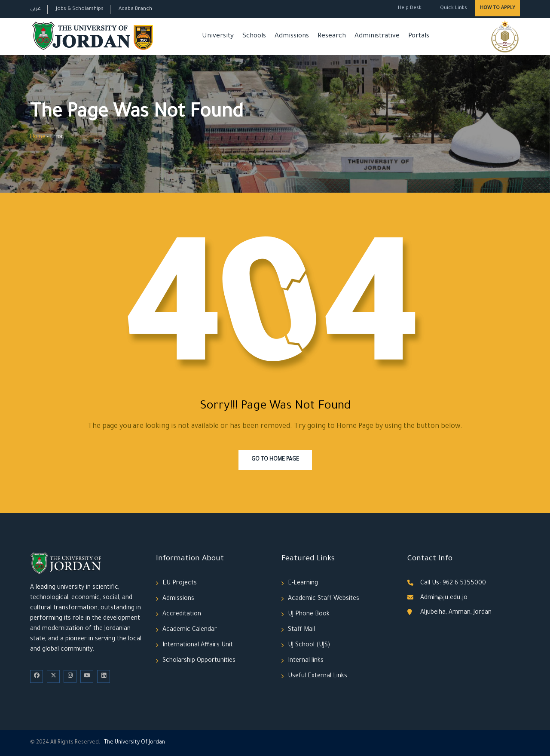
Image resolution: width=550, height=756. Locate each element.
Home (38, 137)
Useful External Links (318, 676)
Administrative (377, 36)
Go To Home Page (275, 460)
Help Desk (410, 8)
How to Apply (498, 8)
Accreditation (182, 615)
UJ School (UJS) (309, 645)
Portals (419, 36)
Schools (254, 36)
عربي (35, 9)
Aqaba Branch (135, 9)
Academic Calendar (190, 630)
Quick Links (453, 8)
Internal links (306, 661)
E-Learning (303, 584)
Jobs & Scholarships (80, 9)
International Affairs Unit (198, 645)
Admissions (292, 36)
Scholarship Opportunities (199, 661)
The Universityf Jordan (134, 743)
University (218, 36)
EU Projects (180, 584)
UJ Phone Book (309, 615)
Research (332, 36)
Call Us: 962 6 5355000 (453, 584)
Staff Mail (301, 630)
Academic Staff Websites (324, 599)
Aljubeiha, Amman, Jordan (456, 613)
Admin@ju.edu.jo (444, 598)
